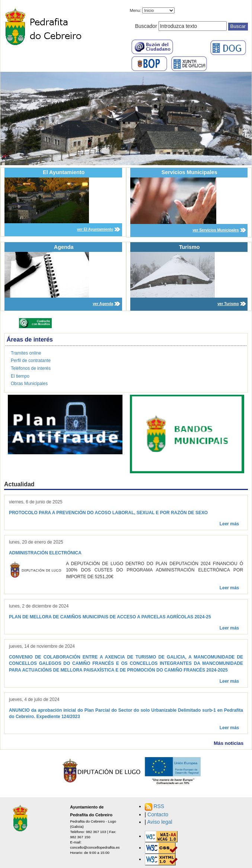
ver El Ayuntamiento (95, 229)
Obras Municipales (29, 384)
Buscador (146, 26)
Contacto (158, 814)
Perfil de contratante (31, 361)
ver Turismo (228, 304)
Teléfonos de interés (31, 368)
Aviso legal (160, 822)
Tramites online (26, 353)
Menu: (136, 10)
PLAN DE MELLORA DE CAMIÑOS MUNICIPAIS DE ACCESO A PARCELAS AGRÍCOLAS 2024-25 (110, 617)
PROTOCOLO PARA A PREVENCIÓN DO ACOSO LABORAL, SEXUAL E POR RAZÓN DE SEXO (108, 513)
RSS (159, 806)
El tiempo (20, 376)
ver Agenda (103, 304)
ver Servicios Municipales (216, 230)
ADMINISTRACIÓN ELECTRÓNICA (45, 553)
